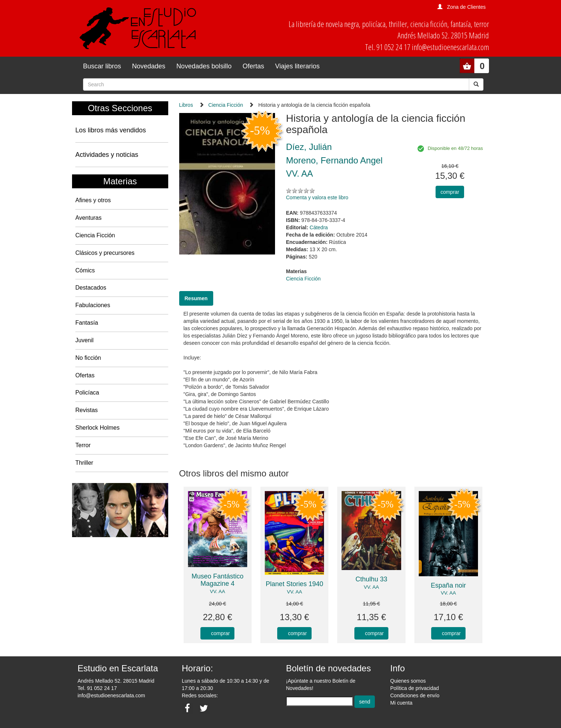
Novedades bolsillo (204, 66)
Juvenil (84, 340)
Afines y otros (93, 200)
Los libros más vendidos (111, 130)
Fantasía (87, 323)
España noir (448, 585)
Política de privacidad (415, 688)
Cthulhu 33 (371, 579)
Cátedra (319, 227)
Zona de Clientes (466, 7)
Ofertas (253, 66)
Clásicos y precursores (105, 253)
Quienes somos (408, 681)
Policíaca (87, 393)
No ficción (88, 358)
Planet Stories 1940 (295, 584)
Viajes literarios (297, 66)
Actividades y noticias (107, 155)
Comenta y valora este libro (317, 197)
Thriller (84, 463)
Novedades (149, 66)
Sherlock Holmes (97, 428)
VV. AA (218, 591)
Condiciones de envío (415, 695)
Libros (186, 105)
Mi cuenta (401, 703)
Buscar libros (102, 66)
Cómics (85, 270)
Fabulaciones (93, 305)
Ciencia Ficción (95, 235)
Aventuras (89, 218)
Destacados (91, 288)
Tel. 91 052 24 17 (97, 688)
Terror (83, 445)
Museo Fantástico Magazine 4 (218, 580)
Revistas (86, 410)
